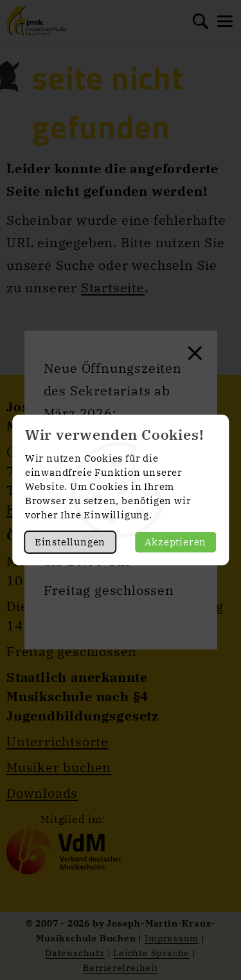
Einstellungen (70, 542)
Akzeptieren (175, 542)
